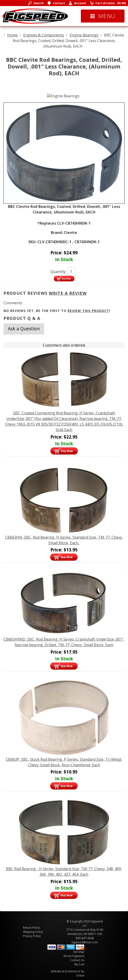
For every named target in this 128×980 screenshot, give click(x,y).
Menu (103, 16)
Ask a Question (24, 329)
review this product (88, 311)
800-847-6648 (85, 938)
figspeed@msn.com (85, 942)
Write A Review (68, 293)
